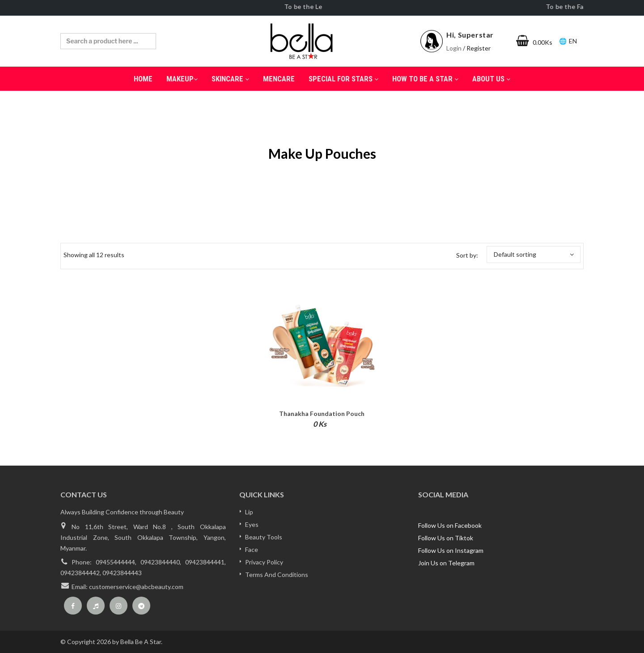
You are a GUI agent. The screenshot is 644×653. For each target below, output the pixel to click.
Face (252, 549)
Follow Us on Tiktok (446, 538)
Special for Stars (343, 79)
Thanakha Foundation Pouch (322, 413)
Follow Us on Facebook (450, 525)
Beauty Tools (264, 537)
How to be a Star (425, 79)
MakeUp (182, 79)
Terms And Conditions (277, 575)
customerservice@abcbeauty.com (136, 587)
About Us (491, 79)
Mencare (279, 79)
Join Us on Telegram (446, 563)
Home (143, 79)
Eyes (252, 524)
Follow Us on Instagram (451, 550)
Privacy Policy (264, 562)
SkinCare (230, 79)
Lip (249, 512)
